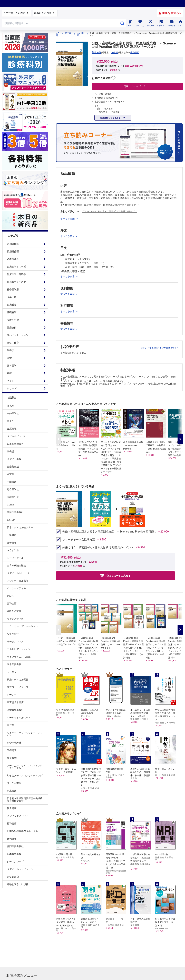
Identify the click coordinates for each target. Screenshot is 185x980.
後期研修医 (13, 251)
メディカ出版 (14, 459)
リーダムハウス (15, 642)
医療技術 (12, 328)
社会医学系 (13, 289)
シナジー (12, 695)
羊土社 (11, 421)
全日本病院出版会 (16, 565)
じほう (11, 596)
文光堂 (11, 406)
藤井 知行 (96, 52)
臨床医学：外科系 (16, 274)
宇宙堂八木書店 (15, 702)
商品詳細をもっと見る (110, 118)
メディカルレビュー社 (19, 573)
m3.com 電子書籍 (64, 34)
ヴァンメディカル (16, 619)
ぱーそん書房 (14, 783)
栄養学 (11, 350)
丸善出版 (12, 543)
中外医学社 (13, 413)
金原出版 (12, 429)
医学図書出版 (14, 664)
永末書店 (12, 791)
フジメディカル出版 (18, 581)
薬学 (9, 358)
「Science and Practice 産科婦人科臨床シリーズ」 (110, 211)
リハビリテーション (18, 335)
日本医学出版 (14, 854)
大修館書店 (13, 877)
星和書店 (12, 824)
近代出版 (12, 839)
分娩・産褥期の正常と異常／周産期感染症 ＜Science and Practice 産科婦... (109, 532)
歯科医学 (12, 366)
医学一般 (12, 297)
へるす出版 (13, 550)
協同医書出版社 (15, 846)
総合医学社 (13, 489)
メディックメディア (18, 816)
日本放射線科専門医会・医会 (22, 831)
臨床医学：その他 (16, 282)
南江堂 (11, 725)
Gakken (11, 505)
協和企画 (12, 603)
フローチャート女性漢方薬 (79, 540)
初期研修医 (13, 244)
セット (11, 381)
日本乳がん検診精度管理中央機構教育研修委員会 (25, 800)
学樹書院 (12, 750)
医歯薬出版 (13, 467)
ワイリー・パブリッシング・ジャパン (25, 734)
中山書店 (12, 482)
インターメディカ (16, 588)
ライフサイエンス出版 (19, 657)
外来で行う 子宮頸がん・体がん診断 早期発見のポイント (98, 548)
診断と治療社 (14, 611)
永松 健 (115, 52)
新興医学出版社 (15, 512)
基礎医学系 (13, 259)
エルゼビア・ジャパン (19, 649)
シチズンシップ (15, 862)
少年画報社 (13, 634)
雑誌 (9, 373)
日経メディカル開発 (18, 680)
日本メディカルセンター (20, 527)
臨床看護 (12, 305)
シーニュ (12, 672)
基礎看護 (12, 312)
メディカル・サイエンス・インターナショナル (25, 767)
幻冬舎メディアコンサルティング (25, 776)
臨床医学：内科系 (16, 267)
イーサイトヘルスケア (19, 718)
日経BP (11, 520)
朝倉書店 (12, 808)
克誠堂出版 (13, 497)
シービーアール (15, 558)
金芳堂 (11, 474)
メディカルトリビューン (20, 869)
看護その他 (13, 320)
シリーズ (12, 388)
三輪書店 (12, 535)
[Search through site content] (60, 23)
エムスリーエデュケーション (22, 626)
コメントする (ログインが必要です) (158, 348)
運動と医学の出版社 (18, 884)
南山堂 (11, 451)
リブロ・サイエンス (18, 687)
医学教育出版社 (15, 710)
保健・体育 (13, 343)
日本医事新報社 (15, 444)
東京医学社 (13, 758)
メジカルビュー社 (16, 436)
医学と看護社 (14, 743)
